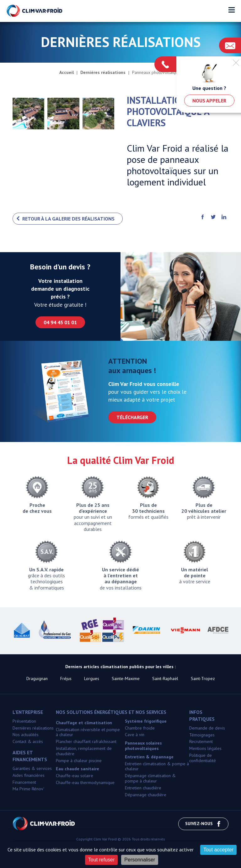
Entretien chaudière (143, 788)
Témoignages (202, 735)
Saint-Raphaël (165, 678)
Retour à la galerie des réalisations (68, 219)
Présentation (24, 721)
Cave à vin (135, 735)
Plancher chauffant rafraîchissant (86, 741)
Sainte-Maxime (126, 678)
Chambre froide (140, 728)
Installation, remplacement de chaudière (84, 751)
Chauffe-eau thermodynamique (85, 782)
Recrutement (201, 741)
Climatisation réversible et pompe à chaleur (88, 732)
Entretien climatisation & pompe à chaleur (157, 766)
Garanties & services (32, 768)
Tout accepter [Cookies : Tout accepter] (218, 850)
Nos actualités (26, 735)
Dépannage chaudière (146, 795)
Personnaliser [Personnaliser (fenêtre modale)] (140, 860)
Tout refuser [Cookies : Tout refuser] (101, 860)
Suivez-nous (203, 824)
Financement (24, 782)
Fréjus (66, 678)
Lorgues (92, 678)
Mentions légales (205, 748)
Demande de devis (207, 728)
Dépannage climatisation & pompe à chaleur (150, 778)
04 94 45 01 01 (60, 322)
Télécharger (132, 417)
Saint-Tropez (203, 678)
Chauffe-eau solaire (75, 776)
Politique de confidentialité (203, 758)
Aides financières (29, 775)
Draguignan (37, 678)
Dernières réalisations (33, 728)
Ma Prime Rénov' (28, 789)
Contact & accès (28, 741)
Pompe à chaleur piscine (79, 761)
